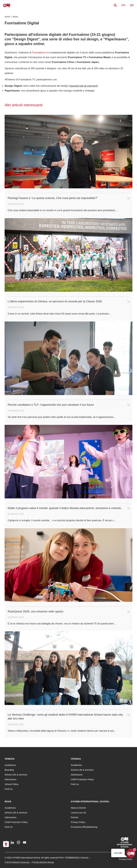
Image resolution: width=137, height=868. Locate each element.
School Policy (12, 784)
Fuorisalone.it (39, 53)
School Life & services (16, 775)
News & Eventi (78, 808)
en (123, 5)
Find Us (9, 789)
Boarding (9, 770)
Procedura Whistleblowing (84, 827)
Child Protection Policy (82, 779)
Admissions (11, 779)
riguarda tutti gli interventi (83, 86)
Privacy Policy (78, 822)
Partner (75, 817)
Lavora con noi (78, 813)
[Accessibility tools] (6, 844)
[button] (115, 5)
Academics (10, 765)
